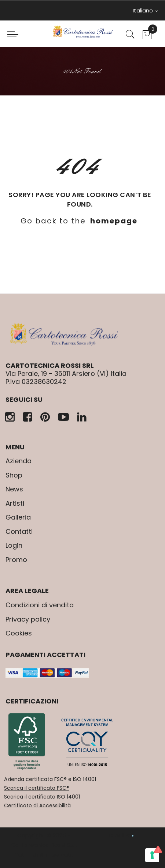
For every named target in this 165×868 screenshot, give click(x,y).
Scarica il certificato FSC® (37, 788)
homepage (114, 221)
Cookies (19, 633)
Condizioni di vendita (40, 605)
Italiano (145, 10)
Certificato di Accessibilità (37, 805)
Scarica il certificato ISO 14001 (42, 797)
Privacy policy (28, 619)
